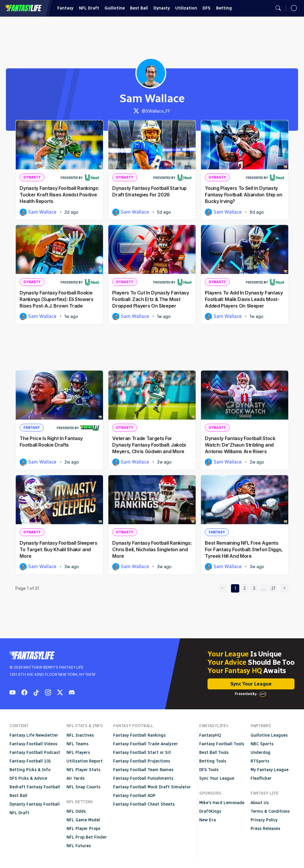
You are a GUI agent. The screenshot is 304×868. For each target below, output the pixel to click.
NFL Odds (76, 811)
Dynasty (162, 8)
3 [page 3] (255, 587)
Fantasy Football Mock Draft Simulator (152, 787)
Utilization (186, 8)
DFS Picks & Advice (28, 778)
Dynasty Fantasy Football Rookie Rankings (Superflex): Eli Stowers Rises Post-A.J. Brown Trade (56, 299)
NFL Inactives (80, 735)
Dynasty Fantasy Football (35, 804)
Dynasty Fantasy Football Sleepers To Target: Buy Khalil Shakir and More (58, 549)
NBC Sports (262, 744)
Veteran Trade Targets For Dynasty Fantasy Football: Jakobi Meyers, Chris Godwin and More (149, 445)
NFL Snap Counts (83, 787)
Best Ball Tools (214, 753)
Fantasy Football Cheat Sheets (144, 804)
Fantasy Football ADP (134, 796)
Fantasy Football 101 (30, 761)
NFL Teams (77, 744)
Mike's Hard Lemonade (222, 803)
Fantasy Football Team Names (143, 770)
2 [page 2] (246, 587)
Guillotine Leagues (269, 735)
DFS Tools (209, 770)
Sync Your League (251, 684)
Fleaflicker (261, 778)
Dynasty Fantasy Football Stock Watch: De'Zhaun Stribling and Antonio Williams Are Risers (240, 445)
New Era (208, 820)
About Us (260, 803)
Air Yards (76, 778)
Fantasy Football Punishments (143, 778)
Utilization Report (85, 761)
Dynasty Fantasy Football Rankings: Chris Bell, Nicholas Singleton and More (152, 549)
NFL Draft (89, 8)
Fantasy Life (23, 8)
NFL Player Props (83, 829)
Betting (224, 8)
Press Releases (265, 829)
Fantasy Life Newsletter (34, 735)
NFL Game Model (83, 820)
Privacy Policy (264, 820)
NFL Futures (79, 846)
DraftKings (210, 811)
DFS (206, 8)
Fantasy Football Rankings (139, 735)
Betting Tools (213, 761)
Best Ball (139, 8)
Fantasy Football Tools (222, 744)
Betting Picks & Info (30, 770)
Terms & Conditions (270, 811)
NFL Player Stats (83, 770)
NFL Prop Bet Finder (87, 837)
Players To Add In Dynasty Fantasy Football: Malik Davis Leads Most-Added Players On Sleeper (244, 299)
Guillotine (115, 8)
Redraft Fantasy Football (35, 787)
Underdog (261, 753)
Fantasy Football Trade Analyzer (145, 744)
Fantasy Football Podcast (35, 753)
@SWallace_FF (152, 111)
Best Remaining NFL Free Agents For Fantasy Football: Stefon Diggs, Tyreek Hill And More (244, 549)
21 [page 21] (274, 587)
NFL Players (78, 753)
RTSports (260, 761)
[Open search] (278, 8)
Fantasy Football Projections (142, 761)
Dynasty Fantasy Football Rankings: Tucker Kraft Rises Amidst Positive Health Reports (59, 195)
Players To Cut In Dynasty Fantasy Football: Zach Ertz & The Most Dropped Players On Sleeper (151, 299)
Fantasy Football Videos (33, 744)
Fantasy (65, 8)
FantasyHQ (210, 735)
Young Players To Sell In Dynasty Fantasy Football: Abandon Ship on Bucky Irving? (243, 195)
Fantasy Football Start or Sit (142, 753)
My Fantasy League (270, 770)
